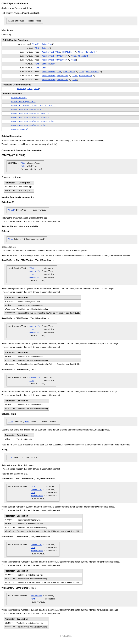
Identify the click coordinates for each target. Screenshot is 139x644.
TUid (30, 89)
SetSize (46, 64)
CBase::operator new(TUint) (26, 110)
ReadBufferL (48, 52)
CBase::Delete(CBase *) (24, 102)
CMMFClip (22, 89)
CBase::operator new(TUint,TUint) (29, 125)
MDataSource (92, 72)
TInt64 (36, 44)
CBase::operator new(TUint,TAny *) (30, 113)
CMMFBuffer (68, 52)
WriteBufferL (49, 72)
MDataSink (90, 52)
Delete (45, 48)
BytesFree (47, 44)
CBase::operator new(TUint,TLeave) (30, 117)
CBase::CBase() (19, 98)
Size (44, 68)
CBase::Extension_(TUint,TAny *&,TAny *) (33, 106)
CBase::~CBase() (20, 129)
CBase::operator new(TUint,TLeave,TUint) (33, 121)
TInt (37, 48)
